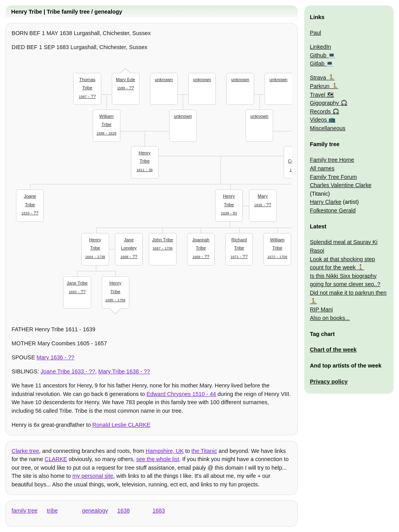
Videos (318, 120)
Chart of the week (333, 350)
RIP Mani (321, 309)
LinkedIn (320, 47)
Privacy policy (329, 382)
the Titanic (204, 451)
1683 (159, 511)
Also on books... (330, 318)
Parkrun (320, 86)
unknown (164, 80)
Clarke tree (25, 451)
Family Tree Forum (333, 177)
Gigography (324, 103)
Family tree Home (332, 160)
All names (322, 168)
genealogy (95, 511)
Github (318, 55)
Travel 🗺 (322, 95)
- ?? (87, 87)
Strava (318, 78)
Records (320, 111)
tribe (52, 511)
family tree (25, 511)
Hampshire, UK (165, 451)
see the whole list (157, 459)
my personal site (93, 476)
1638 (124, 511)
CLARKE (56, 459)
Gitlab (317, 64)
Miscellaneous (327, 128)
